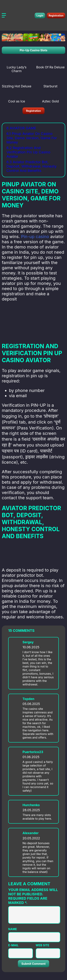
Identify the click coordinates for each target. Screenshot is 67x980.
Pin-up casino (35, 237)
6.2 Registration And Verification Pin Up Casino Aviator (28, 152)
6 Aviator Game (21, 128)
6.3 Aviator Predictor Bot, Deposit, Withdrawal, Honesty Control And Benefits (31, 166)
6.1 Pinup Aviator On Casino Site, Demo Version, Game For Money (32, 138)
